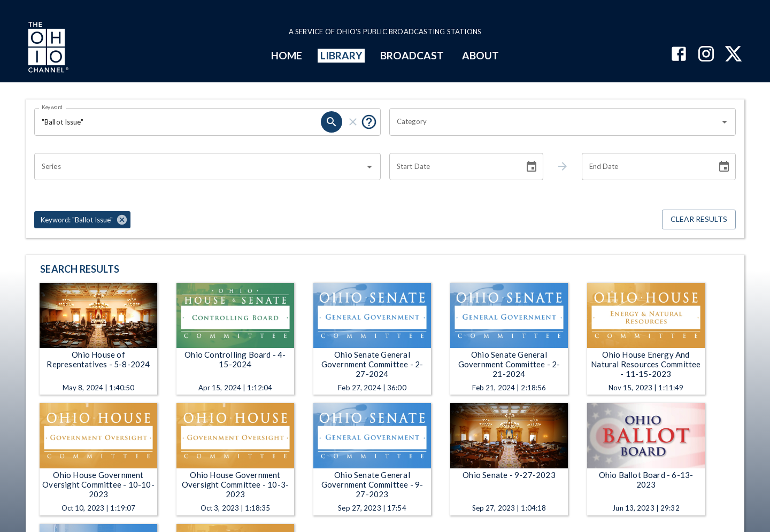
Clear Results (699, 219)
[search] (332, 122)
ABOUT (480, 55)
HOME (287, 55)
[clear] (353, 122)
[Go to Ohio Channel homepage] (47, 49)
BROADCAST (412, 55)
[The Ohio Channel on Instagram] (706, 55)
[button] (82, 220)
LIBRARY (341, 55)
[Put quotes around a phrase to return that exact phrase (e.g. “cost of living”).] (369, 122)
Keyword (52, 107)
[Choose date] (532, 167)
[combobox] (555, 122)
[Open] (725, 122)
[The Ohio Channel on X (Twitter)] (733, 55)
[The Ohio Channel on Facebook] (679, 55)
